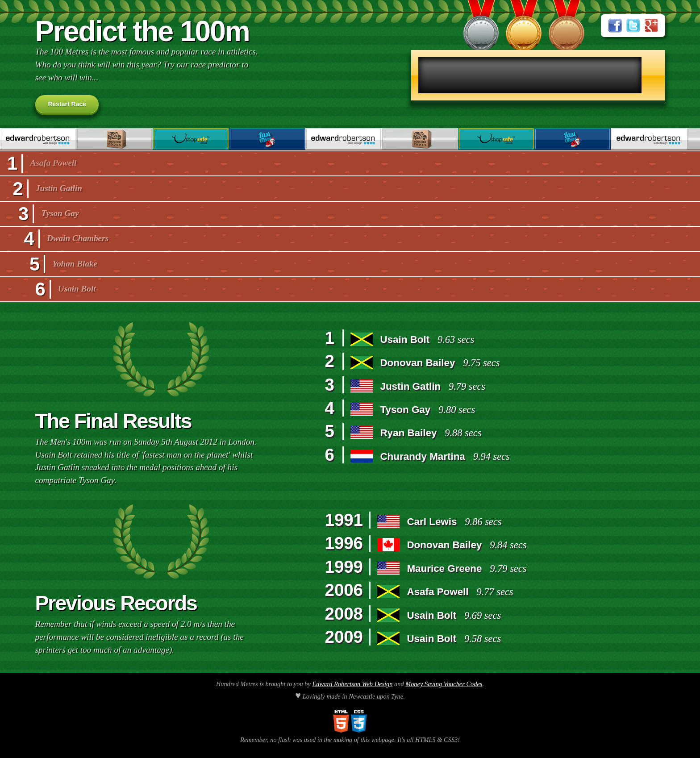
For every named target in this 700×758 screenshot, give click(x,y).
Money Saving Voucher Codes (444, 684)
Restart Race (67, 104)
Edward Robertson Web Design (352, 684)
